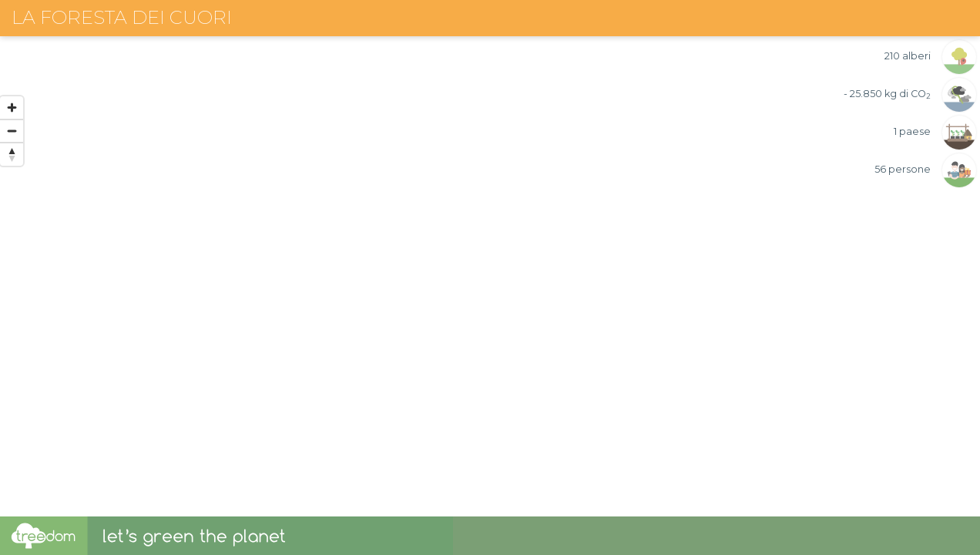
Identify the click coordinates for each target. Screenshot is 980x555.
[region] (490, 258)
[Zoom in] (12, 108)
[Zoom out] (12, 131)
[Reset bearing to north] (12, 154)
